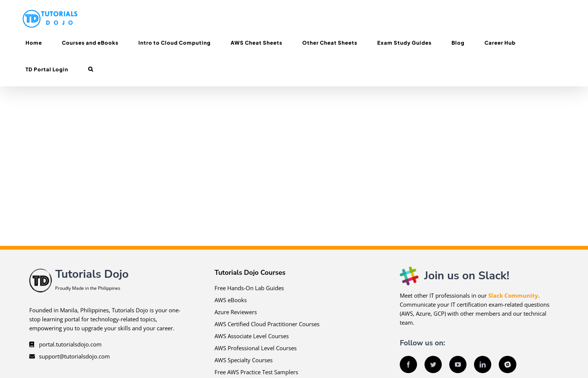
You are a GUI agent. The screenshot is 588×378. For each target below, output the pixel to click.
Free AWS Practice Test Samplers (256, 372)
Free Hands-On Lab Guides (249, 288)
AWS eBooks (231, 300)
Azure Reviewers (236, 312)
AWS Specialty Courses (244, 360)
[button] (91, 69)
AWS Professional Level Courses (256, 348)
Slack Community (513, 295)
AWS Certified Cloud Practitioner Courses (267, 324)
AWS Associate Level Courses (252, 336)
